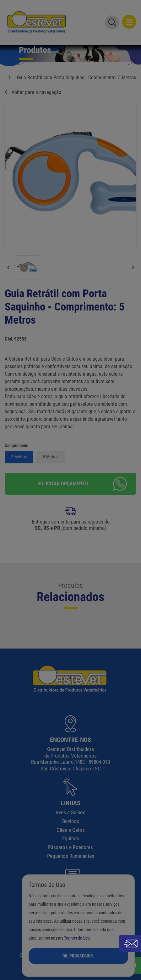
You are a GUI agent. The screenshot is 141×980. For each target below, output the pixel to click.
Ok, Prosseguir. (78, 956)
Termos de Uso (77, 938)
